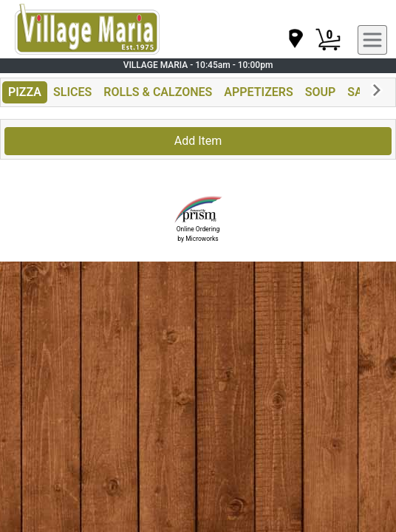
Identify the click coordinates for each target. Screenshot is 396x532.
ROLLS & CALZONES (158, 92)
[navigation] (295, 40)
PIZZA (25, 92)
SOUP (321, 92)
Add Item (198, 141)
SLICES (72, 92)
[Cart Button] (328, 40)
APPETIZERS (258, 92)
